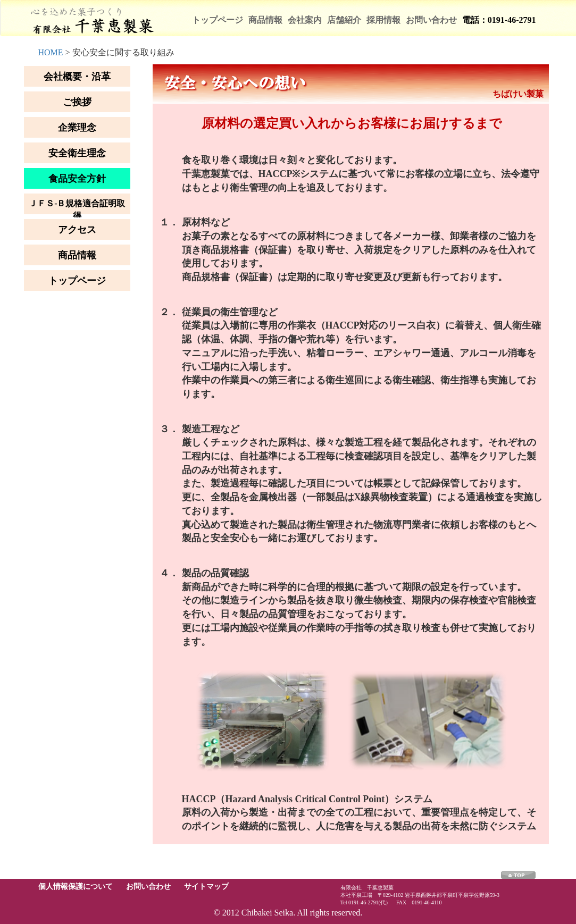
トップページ (218, 20)
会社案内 (305, 20)
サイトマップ (206, 887)
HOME (51, 52)
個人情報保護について (76, 887)
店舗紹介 (344, 20)
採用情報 (383, 20)
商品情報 (265, 20)
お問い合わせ (431, 20)
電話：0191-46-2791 (499, 20)
